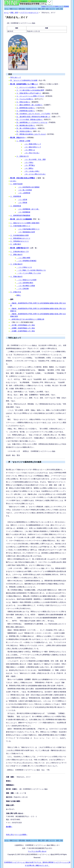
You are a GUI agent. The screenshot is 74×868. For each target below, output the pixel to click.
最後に (19, 295)
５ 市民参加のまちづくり (19, 241)
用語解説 (66, 6)
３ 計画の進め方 (16, 264)
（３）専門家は (29, 165)
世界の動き (22, 9)
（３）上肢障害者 (24, 193)
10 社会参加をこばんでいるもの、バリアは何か (33, 114)
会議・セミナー (50, 9)
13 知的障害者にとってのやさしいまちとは (32, 122)
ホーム (7, 9)
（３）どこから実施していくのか (29, 273)
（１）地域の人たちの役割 (26, 280)
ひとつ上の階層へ (21, 835)
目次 (10, 74)
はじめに (13, 181)
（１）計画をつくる (24, 267)
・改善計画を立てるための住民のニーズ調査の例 (27, 319)
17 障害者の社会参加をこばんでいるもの (31, 134)
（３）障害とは (29, 150)
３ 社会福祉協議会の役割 (19, 235)
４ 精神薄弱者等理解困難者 (20, 215)
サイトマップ (50, 6)
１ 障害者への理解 (23, 141)
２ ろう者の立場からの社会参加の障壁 (30, 90)
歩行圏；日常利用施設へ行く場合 (23, 325)
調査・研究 (41, 9)
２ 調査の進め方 (16, 255)
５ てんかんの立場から (25, 99)
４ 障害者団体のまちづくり (20, 238)
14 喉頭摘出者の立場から (26, 125)
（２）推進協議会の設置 (26, 232)
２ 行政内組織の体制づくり (20, 226)
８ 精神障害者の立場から (26, 108)
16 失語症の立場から (24, 131)
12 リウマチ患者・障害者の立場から (30, 120)
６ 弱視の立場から (23, 102)
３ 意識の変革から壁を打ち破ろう (29, 93)
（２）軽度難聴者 (24, 212)
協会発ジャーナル (32, 9)
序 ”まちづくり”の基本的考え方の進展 (25, 462)
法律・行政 (59, 9)
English (44, 6)
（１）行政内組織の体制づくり (29, 229)
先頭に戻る (10, 835)
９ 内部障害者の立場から (26, 111)
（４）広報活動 (23, 289)
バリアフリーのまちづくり (29, 13)
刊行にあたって (16, 77)
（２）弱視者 (23, 203)
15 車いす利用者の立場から (26, 128)
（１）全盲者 (23, 200)
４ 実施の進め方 (16, 277)
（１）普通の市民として (33, 144)
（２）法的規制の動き (25, 283)
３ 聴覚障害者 (16, 206)
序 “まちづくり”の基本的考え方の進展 (24, 80)
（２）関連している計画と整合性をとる (31, 270)
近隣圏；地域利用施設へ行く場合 (23, 328)
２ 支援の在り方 (23, 156)
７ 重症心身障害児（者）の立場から (29, 105)
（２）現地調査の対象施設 (26, 261)
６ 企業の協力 (16, 244)
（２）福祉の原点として (33, 147)
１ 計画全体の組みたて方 (19, 252)
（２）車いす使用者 (25, 190)
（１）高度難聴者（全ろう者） (29, 209)
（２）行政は (29, 162)
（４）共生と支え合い (32, 153)
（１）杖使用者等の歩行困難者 (29, 187)
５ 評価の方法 (16, 292)
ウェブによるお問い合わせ (37, 851)
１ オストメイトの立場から (26, 87)
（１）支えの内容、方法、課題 (35, 159)
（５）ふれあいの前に (32, 171)
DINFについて (59, 6)
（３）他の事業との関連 (26, 286)
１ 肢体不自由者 (16, 184)
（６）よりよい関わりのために (35, 174)
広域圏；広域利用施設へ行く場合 (23, 331)
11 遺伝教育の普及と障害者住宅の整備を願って (33, 117)
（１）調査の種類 (23, 258)
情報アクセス (14, 9)
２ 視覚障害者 (16, 196)
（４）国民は (29, 168)
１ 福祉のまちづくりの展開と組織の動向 (25, 223)
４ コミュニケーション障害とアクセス (30, 96)
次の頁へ (9, 827)
